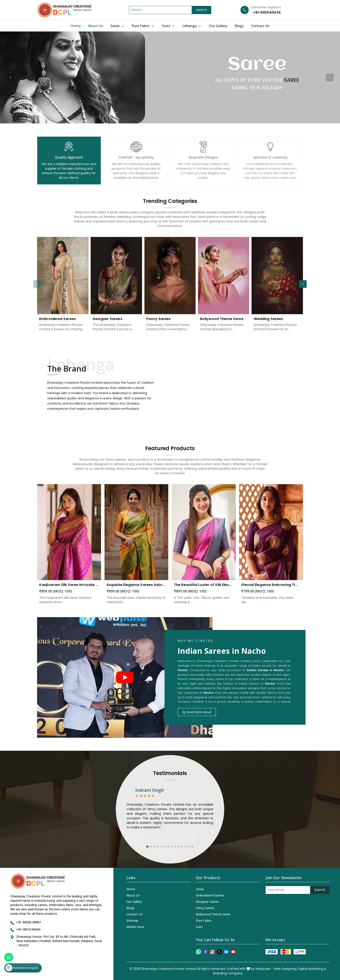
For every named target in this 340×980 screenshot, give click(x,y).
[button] (303, 284)
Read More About (197, 712)
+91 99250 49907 (29, 922)
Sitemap (132, 920)
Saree (117, 26)
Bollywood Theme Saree (213, 914)
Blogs (239, 26)
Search (202, 10)
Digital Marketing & (312, 969)
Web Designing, (285, 969)
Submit (320, 890)
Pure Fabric (143, 26)
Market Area (135, 927)
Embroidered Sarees (210, 895)
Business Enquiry (22, 968)
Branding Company (228, 973)
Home (76, 26)
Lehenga (192, 26)
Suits (168, 26)
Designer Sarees (207, 902)
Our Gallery (218, 26)
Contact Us (260, 26)
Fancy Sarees (205, 908)
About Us (96, 26)
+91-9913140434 (267, 12)
